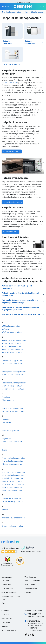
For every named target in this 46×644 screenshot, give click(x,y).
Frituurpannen (8, 400)
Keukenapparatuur (14, 12)
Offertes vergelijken (10, 592)
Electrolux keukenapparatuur (14, 383)
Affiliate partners (31, 588)
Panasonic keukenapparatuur (14, 458)
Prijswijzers (6, 584)
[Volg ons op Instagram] (29, 634)
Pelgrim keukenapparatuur (13, 461)
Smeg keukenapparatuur (12, 487)
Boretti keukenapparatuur (12, 349)
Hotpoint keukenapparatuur (35, 12)
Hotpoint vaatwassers (12, 202)
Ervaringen (6, 622)
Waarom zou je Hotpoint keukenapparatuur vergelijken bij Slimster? (20, 309)
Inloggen (5, 614)
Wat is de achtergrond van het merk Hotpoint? (21, 314)
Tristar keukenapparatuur (12, 501)
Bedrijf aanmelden (32, 580)
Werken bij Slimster (10, 630)
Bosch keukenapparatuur (12, 352)
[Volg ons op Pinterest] (33, 634)
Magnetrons (7, 439)
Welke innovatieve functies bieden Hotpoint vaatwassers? (20, 294)
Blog (3, 603)
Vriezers (5, 510)
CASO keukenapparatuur (12, 364)
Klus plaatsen (7, 588)
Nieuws (5, 626)
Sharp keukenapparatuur (12, 481)
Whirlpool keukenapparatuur (13, 518)
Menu (7, 6)
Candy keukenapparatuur (12, 361)
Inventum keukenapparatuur (13, 411)
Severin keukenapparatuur (13, 478)
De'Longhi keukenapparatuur (14, 372)
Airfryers (5, 329)
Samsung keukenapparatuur (13, 472)
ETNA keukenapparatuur (12, 386)
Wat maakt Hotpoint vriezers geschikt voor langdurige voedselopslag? (20, 301)
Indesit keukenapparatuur (12, 408)
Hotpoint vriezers (10, 232)
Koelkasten (6, 419)
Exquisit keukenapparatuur (13, 389)
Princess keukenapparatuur (13, 464)
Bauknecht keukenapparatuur (14, 340)
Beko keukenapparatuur (11, 343)
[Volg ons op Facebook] (26, 634)
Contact (28, 592)
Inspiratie (5, 580)
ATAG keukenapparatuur (12, 332)
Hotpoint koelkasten (11, 151)
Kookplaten (6, 422)
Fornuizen (6, 397)
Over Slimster (7, 618)
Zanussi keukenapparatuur (13, 526)
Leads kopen (30, 584)
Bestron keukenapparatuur (13, 346)
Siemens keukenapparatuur (13, 484)
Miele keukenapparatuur (12, 442)
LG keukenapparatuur (11, 430)
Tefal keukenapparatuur (12, 498)
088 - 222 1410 (34, 614)
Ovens (4, 450)
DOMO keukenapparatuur (12, 375)
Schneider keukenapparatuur (14, 475)
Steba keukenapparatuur (12, 490)
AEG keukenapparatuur (11, 326)
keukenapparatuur (9, 83)
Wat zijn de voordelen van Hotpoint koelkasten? (17, 287)
